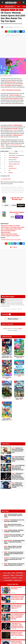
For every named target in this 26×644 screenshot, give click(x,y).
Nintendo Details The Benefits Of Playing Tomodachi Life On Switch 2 (14, 565)
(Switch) (11, 226)
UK (17, 10)
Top (5, 573)
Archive (21, 578)
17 (9, 479)
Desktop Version (18, 580)
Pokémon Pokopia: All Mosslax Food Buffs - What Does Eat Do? (14, 531)
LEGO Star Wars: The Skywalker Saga (7, 357)
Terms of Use (7, 578)
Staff (13, 573)
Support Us (6, 575)
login (20, 329)
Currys (19, 217)
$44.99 (5, 205)
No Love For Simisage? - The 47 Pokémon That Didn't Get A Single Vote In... (14, 536)
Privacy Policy (19, 575)
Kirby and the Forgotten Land (14, 98)
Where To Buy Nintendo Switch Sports (12, 90)
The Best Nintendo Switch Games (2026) (11, 240)
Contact (12, 575)
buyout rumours (13, 130)
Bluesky (14, 309)
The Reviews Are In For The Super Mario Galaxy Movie (14, 521)
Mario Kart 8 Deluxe (15, 95)
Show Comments (13, 319)
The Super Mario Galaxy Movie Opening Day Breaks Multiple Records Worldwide (14, 554)
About (9, 573)
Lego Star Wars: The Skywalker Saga (17, 199)
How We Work (19, 573)
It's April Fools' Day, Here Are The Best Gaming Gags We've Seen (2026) (14, 559)
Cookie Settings (8, 580)
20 (9, 462)
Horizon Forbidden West (14, 158)
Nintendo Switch (5, 10)
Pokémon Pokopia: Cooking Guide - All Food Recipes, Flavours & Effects (13, 516)
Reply (20, 309)
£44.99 (13, 205)
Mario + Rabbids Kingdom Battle (7, 419)
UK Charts (13, 10)
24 (9, 453)
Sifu (6, 143)
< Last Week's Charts (6, 179)
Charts (21, 10)
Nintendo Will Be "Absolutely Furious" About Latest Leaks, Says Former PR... (13, 548)
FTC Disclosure (11, 192)
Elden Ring (11, 166)
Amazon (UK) (21, 205)
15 (16, 247)
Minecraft (11, 173)
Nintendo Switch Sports (10, 82)
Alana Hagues (9, 27)
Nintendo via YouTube (8, 76)
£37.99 (13, 217)
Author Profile (7, 309)
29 (9, 470)
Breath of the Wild (13, 129)
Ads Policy (15, 578)
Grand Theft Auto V (13, 168)
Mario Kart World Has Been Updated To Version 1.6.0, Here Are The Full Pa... (14, 526)
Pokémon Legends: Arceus (14, 164)
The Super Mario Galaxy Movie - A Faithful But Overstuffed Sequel (14, 542)
